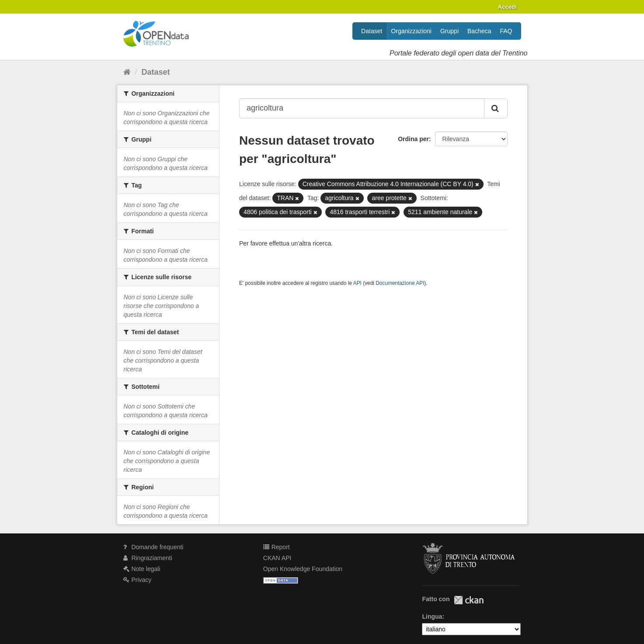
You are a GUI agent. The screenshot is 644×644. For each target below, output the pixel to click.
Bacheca (479, 31)
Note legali (142, 569)
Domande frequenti (153, 547)
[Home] (127, 72)
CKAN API (277, 558)
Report (277, 547)
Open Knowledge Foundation (303, 569)
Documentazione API (400, 283)
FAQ (506, 31)
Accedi (507, 7)
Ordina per (413, 139)
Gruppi (449, 31)
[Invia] (496, 108)
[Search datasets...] (362, 108)
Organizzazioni (411, 31)
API (357, 283)
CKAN (469, 600)
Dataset (372, 31)
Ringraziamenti (148, 558)
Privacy (138, 580)
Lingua (432, 616)
